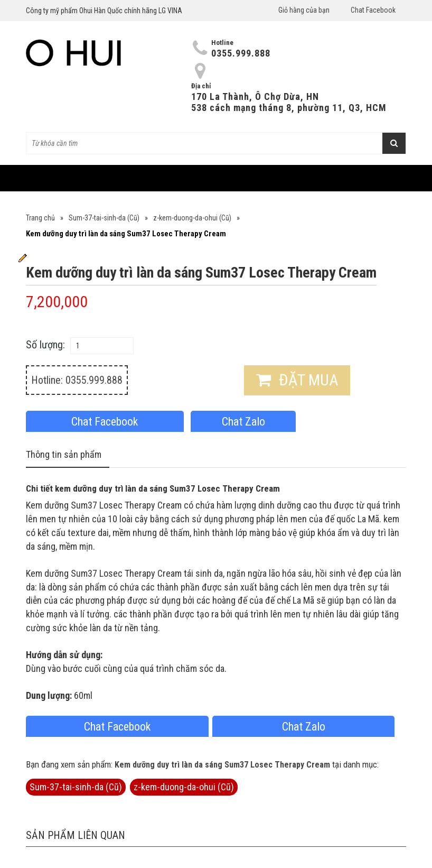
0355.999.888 (241, 53)
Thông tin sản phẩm (64, 454)
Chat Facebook (373, 10)
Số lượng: (45, 345)
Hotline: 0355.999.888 (77, 380)
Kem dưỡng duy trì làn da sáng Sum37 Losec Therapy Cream (222, 765)
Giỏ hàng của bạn (304, 10)
